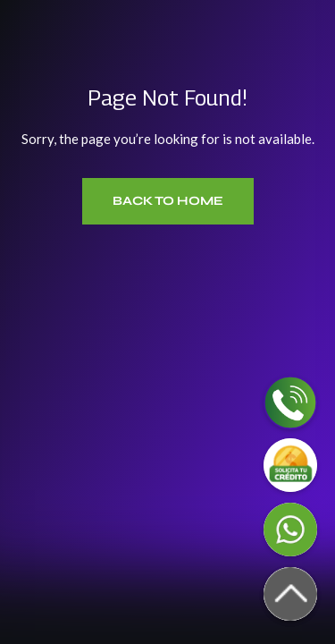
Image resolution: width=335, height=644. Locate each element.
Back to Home (168, 201)
